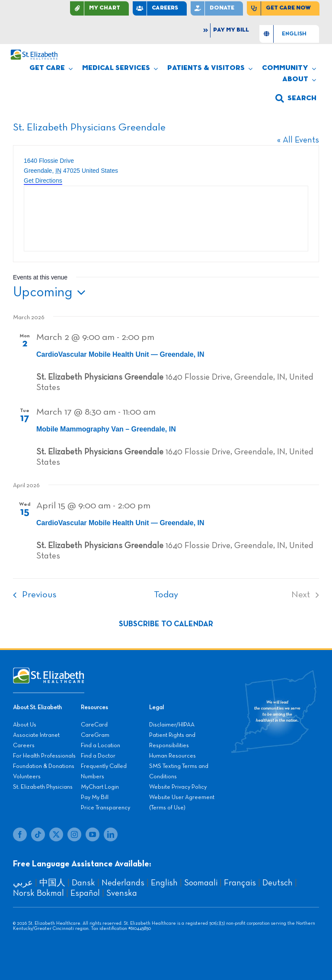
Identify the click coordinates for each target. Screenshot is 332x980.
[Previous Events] (32, 595)
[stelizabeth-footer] (49, 672)
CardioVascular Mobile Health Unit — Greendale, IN (120, 354)
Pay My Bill (95, 797)
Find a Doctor (98, 756)
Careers (24, 745)
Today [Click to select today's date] (166, 595)
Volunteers (27, 777)
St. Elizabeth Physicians (43, 787)
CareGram (95, 735)
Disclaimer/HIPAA (172, 725)
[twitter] (56, 834)
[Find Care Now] (283, 8)
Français (240, 883)
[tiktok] (38, 834)
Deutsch (278, 883)
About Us (25, 725)
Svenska (122, 893)
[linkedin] (111, 834)
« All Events (298, 140)
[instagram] (74, 834)
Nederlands (123, 883)
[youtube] (93, 834)
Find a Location (101, 745)
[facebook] (20, 834)
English (164, 883)
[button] (296, 98)
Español (85, 893)
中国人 (52, 883)
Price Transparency (105, 808)
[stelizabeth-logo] (34, 54)
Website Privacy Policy (178, 787)
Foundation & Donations (44, 766)
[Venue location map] (166, 219)
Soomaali (201, 883)
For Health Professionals (44, 756)
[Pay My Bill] (227, 30)
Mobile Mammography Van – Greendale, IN (106, 429)
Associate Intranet (36, 735)
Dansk (83, 883)
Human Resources (172, 756)
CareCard (94, 725)
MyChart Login (100, 787)
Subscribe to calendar (166, 624)
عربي (23, 883)
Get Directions (43, 181)
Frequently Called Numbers (104, 771)
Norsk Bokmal (38, 893)
